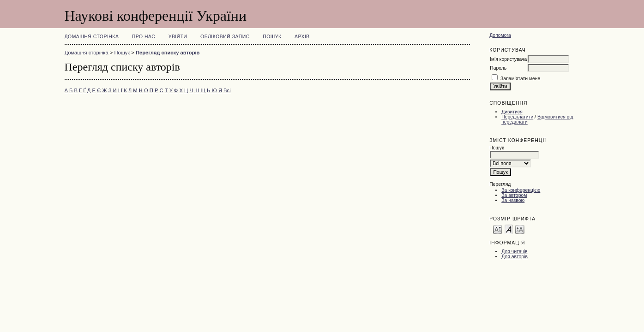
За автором (514, 195)
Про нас (144, 37)
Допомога (500, 35)
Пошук (272, 37)
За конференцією (521, 190)
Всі (227, 90)
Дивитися (512, 112)
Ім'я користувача (508, 59)
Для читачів (514, 252)
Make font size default (509, 229)
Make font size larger (520, 229)
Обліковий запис (225, 37)
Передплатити (517, 117)
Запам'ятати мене (520, 79)
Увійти (178, 37)
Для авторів (515, 257)
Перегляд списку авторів (168, 53)
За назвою (513, 200)
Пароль (498, 68)
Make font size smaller (498, 229)
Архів (302, 37)
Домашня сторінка (92, 37)
